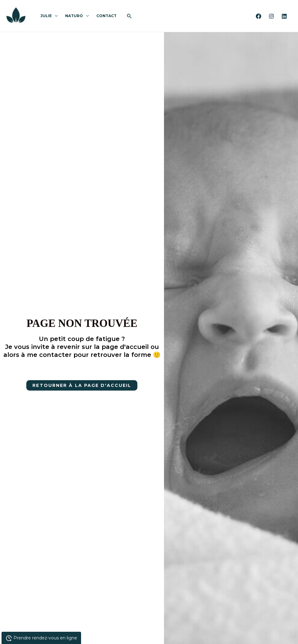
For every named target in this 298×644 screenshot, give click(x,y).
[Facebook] (259, 16)
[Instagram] (271, 16)
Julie (46, 16)
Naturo (74, 16)
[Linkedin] (284, 16)
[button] (129, 16)
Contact (106, 16)
